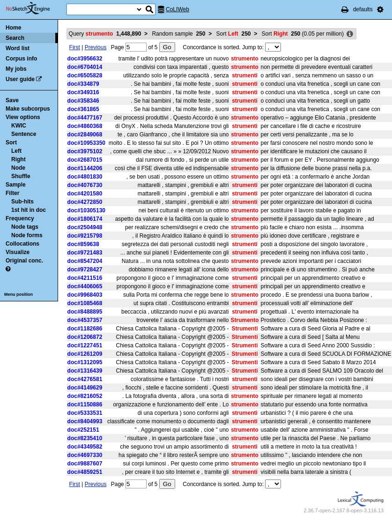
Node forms (27, 235)
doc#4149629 (85, 388)
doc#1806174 (85, 219)
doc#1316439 (85, 371)
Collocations (22, 244)
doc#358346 (83, 101)
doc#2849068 (85, 135)
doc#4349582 (85, 447)
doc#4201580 (85, 194)
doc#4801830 (85, 177)
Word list (18, 48)
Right (18, 159)
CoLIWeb (178, 9)
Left (16, 151)
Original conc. (24, 261)
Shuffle (21, 176)
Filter (12, 193)
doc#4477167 (85, 118)
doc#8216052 (85, 396)
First (75, 47)
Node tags (25, 227)
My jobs (16, 69)
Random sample (178, 34)
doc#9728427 (85, 270)
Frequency (20, 218)
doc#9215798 (85, 236)
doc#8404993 (85, 421)
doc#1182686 (85, 329)
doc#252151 (83, 430)
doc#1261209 (85, 354)
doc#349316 (83, 92)
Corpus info (21, 59)
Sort (11, 142)
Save (12, 100)
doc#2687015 (85, 160)
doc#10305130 (86, 210)
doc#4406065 (85, 286)
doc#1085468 (85, 303)
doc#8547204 (85, 261)
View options (23, 117)
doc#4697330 (85, 455)
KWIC (19, 126)
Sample (16, 185)
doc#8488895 (85, 312)
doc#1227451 (85, 345)
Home (13, 28)
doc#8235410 (85, 438)
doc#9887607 (85, 464)
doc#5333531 (85, 413)
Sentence (24, 134)
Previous (96, 47)
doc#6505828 (85, 75)
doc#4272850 (85, 202)
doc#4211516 (85, 278)
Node (18, 168)
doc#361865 (83, 109)
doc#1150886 (85, 405)
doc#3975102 (85, 151)
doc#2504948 (85, 227)
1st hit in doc (29, 210)
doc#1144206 (85, 168)
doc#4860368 (85, 126)
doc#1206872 (85, 337)
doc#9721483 (85, 253)
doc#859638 (83, 244)
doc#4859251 (85, 472)
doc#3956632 (85, 59)
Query (105, 34)
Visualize (18, 252)
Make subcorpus (28, 109)
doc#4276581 (85, 379)
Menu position (18, 294)
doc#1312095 (85, 362)
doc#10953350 (86, 143)
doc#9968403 (85, 295)
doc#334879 (83, 84)
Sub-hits (22, 202)
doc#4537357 (85, 320)
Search (15, 38)
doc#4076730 (85, 185)
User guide (20, 79)
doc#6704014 (85, 67)
